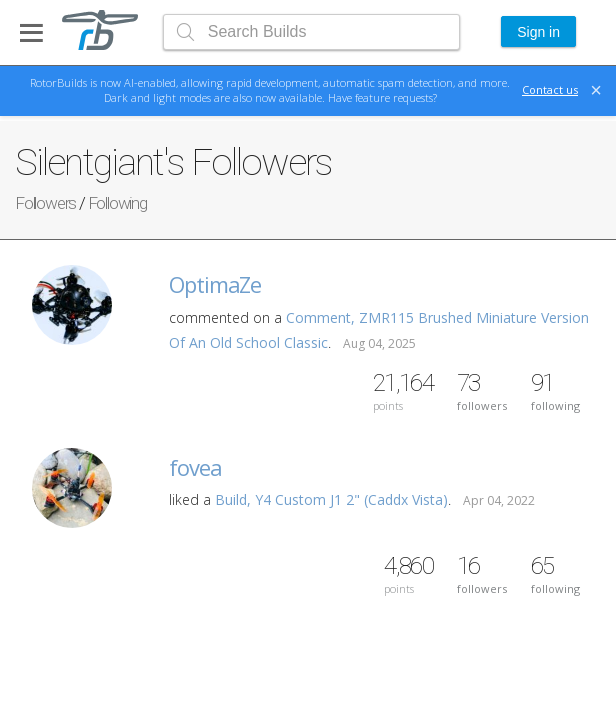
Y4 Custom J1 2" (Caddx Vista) (351, 499)
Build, (235, 499)
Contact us (550, 89)
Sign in (538, 32)
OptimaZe (215, 284)
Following (117, 203)
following (556, 391)
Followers (45, 203)
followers (482, 391)
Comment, (322, 317)
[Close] (596, 90)
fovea (195, 467)
